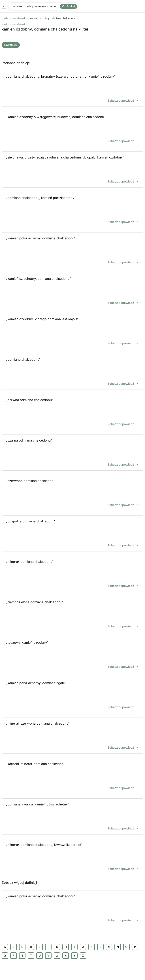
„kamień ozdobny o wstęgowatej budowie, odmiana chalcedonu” (72, 129)
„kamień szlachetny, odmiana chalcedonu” (72, 291)
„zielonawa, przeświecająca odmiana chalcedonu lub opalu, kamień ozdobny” (72, 170)
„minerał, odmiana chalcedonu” (72, 574)
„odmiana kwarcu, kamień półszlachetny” (72, 817)
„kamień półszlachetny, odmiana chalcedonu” (72, 251)
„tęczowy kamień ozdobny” (72, 655)
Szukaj (69, 6)
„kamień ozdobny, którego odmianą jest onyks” (72, 332)
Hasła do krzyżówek (14, 18)
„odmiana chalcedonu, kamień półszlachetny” (72, 210)
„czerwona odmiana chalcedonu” (72, 493)
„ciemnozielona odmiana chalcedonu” (72, 615)
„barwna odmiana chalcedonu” (72, 412)
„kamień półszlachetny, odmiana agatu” (72, 695)
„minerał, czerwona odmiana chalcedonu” (72, 736)
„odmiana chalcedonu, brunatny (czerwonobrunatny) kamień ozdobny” (72, 89)
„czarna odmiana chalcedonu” (72, 453)
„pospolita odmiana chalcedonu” (72, 534)
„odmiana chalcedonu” (72, 372)
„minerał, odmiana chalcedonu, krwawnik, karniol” (72, 857)
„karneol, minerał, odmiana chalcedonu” (72, 776)
